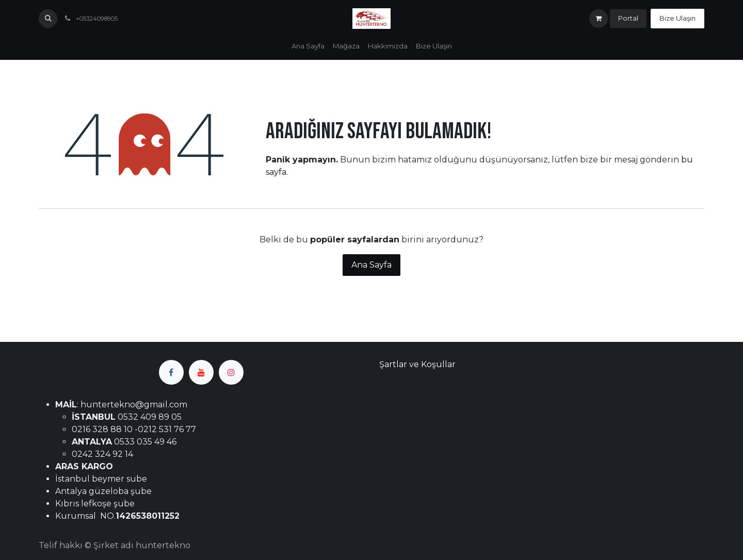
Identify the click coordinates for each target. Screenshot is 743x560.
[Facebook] (171, 372)
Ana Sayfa (372, 265)
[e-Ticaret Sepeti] (599, 19)
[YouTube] (201, 372)
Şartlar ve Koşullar (417, 364)
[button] (48, 19)
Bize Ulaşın (677, 18)
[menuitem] (308, 46)
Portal (628, 18)
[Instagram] (231, 372)
